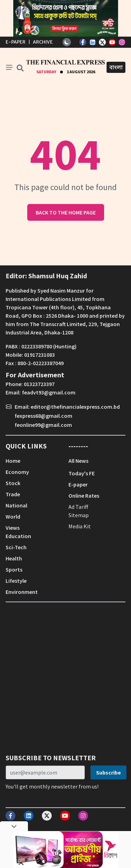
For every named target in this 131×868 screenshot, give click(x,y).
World (13, 516)
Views (13, 528)
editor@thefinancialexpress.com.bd (75, 407)
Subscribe (108, 772)
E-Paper (16, 42)
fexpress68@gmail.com (43, 416)
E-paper (78, 484)
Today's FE (82, 473)
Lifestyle (16, 581)
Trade (13, 494)
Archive (43, 42)
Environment (22, 592)
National (16, 505)
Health (14, 558)
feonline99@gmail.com (43, 425)
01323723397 (39, 384)
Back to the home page (66, 212)
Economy (17, 472)
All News (78, 461)
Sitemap (79, 515)
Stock (13, 483)
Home (13, 461)
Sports (14, 569)
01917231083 (39, 355)
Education (18, 536)
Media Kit (80, 526)
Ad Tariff (78, 507)
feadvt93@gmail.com (49, 392)
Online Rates (84, 496)
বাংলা (116, 67)
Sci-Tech (16, 547)
